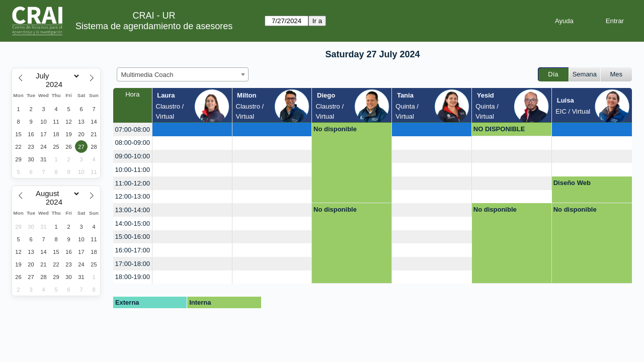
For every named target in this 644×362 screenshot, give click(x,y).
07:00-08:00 (133, 129)
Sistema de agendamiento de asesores (154, 26)
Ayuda (564, 21)
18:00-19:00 (133, 277)
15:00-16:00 (133, 237)
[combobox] (183, 74)
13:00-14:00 (133, 210)
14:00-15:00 (133, 223)
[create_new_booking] (192, 129)
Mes (617, 74)
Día (553, 74)
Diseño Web (572, 183)
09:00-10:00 (133, 156)
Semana (585, 74)
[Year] (56, 84)
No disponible (335, 129)
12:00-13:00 (133, 196)
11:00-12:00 (133, 183)
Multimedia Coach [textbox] (147, 75)
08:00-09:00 (133, 143)
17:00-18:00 (133, 264)
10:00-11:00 (133, 170)
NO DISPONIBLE (499, 129)
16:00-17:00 (133, 250)
